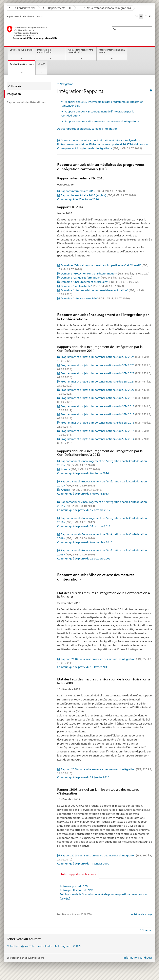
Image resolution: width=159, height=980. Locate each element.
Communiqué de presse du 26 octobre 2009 (84, 558)
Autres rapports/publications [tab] (78, 874)
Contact (40, 16)
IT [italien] (146, 16)
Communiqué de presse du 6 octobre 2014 (83, 473)
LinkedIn (47, 946)
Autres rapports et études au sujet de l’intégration (87, 129)
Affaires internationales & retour (112, 51)
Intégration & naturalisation (44, 51)
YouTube (30, 946)
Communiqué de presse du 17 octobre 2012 (84, 510)
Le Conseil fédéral (22, 8)
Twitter (14, 946)
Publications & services (23, 65)
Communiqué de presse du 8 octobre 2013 (83, 494)
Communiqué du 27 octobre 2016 (78, 199)
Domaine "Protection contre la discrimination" (105, 273)
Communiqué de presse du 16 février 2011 (83, 667)
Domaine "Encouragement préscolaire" (101, 282)
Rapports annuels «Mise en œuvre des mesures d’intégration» (102, 121)
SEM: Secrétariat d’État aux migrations (105, 8)
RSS (78, 946)
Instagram (64, 946)
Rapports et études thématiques (26, 102)
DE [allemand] (136, 16)
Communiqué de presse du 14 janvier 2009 (83, 863)
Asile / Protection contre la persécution (80, 51)
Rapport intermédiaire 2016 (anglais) (98, 195)
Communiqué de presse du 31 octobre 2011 (84, 526)
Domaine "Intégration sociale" (95, 298)
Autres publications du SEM (76, 890)
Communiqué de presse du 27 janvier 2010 (83, 777)
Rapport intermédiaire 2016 (93, 191)
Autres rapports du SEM (74, 886)
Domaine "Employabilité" (92, 286)
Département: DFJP (57, 8)
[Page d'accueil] (54, 33)
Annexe (80, 469)
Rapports (16, 85)
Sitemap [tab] (147, 930)
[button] (115, 29)
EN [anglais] (150, 16)
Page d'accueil (14, 16)
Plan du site (28, 16)
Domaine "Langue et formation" (96, 278)
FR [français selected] (141, 16)
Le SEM (41, 64)
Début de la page (143, 914)
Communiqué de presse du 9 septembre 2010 (85, 542)
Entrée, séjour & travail (22, 50)
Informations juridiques (138, 958)
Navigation (67, 84)
